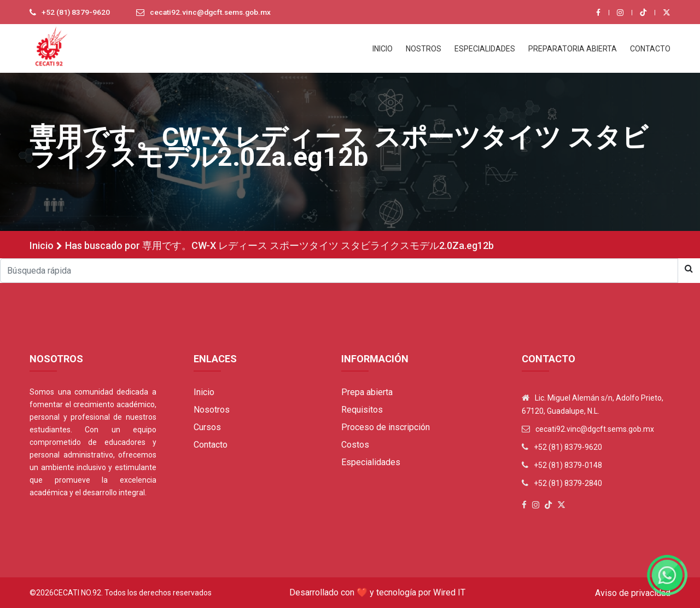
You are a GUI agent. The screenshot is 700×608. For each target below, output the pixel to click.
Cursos (207, 427)
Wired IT (449, 592)
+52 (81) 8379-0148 (568, 465)
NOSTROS (424, 49)
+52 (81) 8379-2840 (568, 483)
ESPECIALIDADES (485, 49)
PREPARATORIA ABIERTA (573, 49)
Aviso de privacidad (633, 593)
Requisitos (362, 410)
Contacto (211, 445)
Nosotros (212, 410)
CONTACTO (650, 49)
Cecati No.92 (77, 593)
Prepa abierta (367, 392)
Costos (355, 445)
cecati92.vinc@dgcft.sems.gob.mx (213, 13)
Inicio (42, 245)
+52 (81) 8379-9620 (76, 13)
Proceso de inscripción (386, 427)
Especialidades (371, 462)
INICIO (383, 49)
